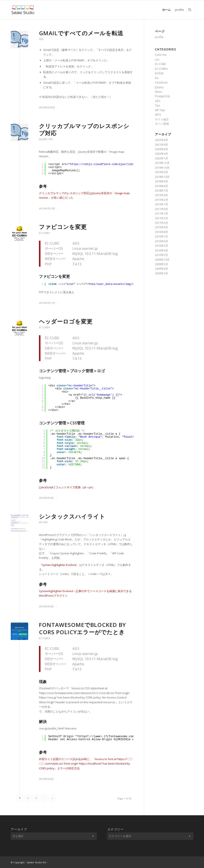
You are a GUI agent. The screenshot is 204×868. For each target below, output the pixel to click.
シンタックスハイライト (72, 516)
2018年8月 (161, 186)
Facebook (161, 82)
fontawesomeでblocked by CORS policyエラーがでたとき (82, 628)
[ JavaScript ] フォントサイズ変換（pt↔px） (67, 487)
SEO (158, 101)
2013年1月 (161, 204)
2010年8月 (161, 232)
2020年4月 (161, 154)
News (159, 92)
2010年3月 (161, 255)
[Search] (190, 10)
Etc (157, 78)
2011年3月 (161, 223)
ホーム (166, 10)
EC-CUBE (160, 64)
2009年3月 (161, 273)
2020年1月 (161, 158)
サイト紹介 (162, 119)
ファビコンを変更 (63, 227)
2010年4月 (161, 250)
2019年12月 (162, 163)
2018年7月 (161, 191)
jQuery (43, 139)
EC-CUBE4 (44, 233)
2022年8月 (161, 140)
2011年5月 (161, 218)
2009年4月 (161, 269)
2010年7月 (161, 236)
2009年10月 (162, 260)
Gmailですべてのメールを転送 (81, 33)
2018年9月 (161, 181)
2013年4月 (161, 195)
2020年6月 (161, 149)
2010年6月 (161, 241)
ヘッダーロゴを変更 (66, 321)
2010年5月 (161, 246)
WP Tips (43, 522)
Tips (41, 39)
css (157, 59)
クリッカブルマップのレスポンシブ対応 (84, 130)
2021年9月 (161, 145)
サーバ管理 (162, 124)
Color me (161, 55)
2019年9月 (161, 172)
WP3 (158, 115)
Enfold (159, 73)
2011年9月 (161, 209)
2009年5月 (161, 264)
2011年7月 (161, 213)
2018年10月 (162, 177)
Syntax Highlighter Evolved (59, 565)
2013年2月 (161, 200)
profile (179, 10)
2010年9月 (161, 227)
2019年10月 (162, 168)
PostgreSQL (163, 96)
